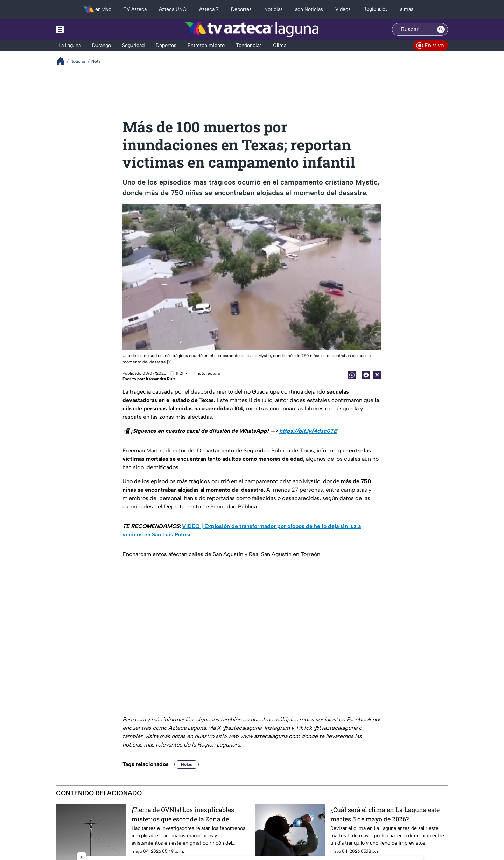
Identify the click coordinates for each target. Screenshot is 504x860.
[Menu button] (84, 29)
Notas (187, 764)
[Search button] (441, 29)
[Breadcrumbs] (63, 61)
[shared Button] (352, 375)
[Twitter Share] (377, 375)
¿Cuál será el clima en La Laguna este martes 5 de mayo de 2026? (385, 814)
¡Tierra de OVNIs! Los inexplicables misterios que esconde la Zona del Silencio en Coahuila (183, 814)
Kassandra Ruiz (161, 379)
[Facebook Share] (366, 375)
